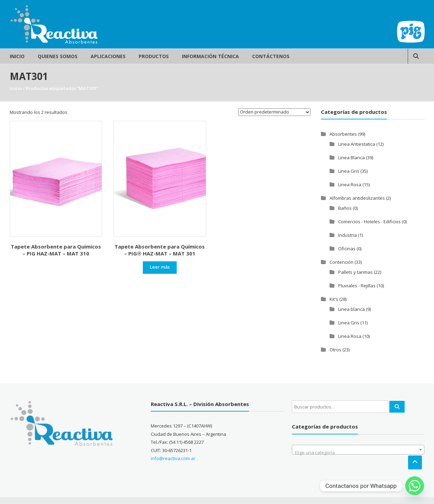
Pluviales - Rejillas (357, 286)
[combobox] (358, 450)
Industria (348, 235)
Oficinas (347, 249)
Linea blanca (352, 309)
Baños (345, 208)
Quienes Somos (58, 56)
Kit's (334, 299)
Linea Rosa (350, 184)
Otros (335, 350)
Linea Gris (349, 171)
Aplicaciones (108, 56)
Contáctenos (271, 56)
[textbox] (358, 452)
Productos (154, 56)
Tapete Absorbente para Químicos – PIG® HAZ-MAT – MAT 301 (160, 250)
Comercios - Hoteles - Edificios (370, 222)
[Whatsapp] (415, 486)
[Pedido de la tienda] (274, 112)
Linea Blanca (352, 157)
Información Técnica (210, 56)
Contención (341, 262)
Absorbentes (343, 134)
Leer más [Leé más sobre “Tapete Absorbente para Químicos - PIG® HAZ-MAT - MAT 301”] (160, 267)
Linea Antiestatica (357, 144)
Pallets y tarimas (355, 272)
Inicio (17, 56)
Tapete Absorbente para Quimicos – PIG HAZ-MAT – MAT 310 (56, 250)
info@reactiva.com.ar (173, 458)
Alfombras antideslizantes (357, 198)
